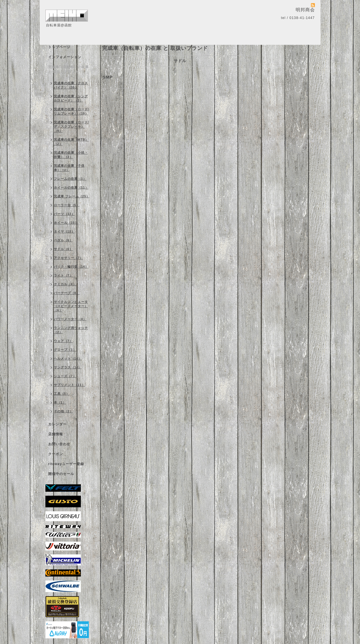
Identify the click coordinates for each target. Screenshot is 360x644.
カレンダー (57, 424)
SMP (108, 77)
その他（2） (63, 411)
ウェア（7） (63, 341)
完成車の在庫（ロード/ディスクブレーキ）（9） (71, 126)
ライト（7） (63, 275)
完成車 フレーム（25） (72, 196)
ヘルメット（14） (68, 358)
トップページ (59, 47)
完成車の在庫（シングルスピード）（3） (71, 98)
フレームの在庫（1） (70, 179)
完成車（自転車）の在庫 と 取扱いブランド (69, 69)
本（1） (60, 402)
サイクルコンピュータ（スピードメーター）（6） (71, 306)
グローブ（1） (65, 350)
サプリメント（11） (70, 385)
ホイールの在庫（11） (71, 187)
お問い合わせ (59, 444)
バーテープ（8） (67, 293)
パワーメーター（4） (70, 319)
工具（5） (62, 394)
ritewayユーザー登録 (66, 464)
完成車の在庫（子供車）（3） (69, 168)
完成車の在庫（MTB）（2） (71, 142)
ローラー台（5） (67, 205)
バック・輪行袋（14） (71, 267)
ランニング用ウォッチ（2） (71, 330)
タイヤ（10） (64, 231)
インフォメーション (65, 57)
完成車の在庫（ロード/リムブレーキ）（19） (71, 111)
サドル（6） (63, 249)
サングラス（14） (68, 367)
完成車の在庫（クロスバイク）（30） (71, 85)
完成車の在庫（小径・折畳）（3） (71, 155)
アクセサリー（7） (69, 258)
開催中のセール (61, 474)
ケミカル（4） (65, 284)
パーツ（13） (64, 214)
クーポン (56, 454)
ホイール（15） (66, 223)
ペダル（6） (63, 240)
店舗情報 (56, 434)
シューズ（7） (65, 376)
